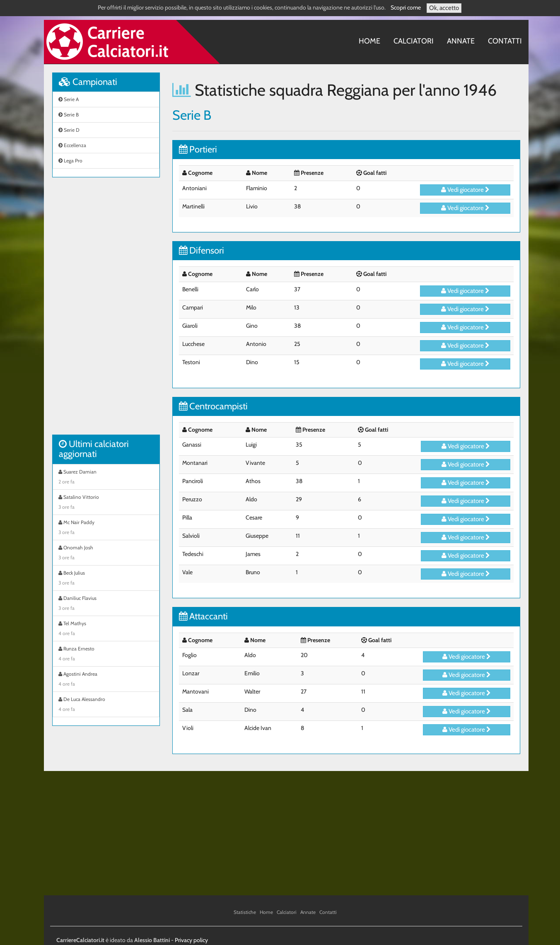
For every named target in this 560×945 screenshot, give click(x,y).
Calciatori (414, 41)
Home (369, 41)
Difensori (202, 250)
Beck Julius (106, 579)
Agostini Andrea (106, 680)
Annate (461, 41)
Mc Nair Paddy (106, 528)
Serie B (69, 115)
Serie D (69, 130)
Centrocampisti (213, 406)
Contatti (505, 41)
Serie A (69, 99)
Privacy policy (191, 940)
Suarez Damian (106, 478)
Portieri (198, 149)
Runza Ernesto (106, 655)
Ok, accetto (444, 8)
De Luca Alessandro (106, 705)
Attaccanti (203, 616)
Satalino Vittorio (106, 503)
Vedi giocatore (465, 190)
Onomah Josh (106, 553)
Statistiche (245, 912)
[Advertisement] (106, 310)
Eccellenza (72, 145)
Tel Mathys (106, 629)
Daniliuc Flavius (106, 604)
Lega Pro (70, 161)
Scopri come (406, 7)
